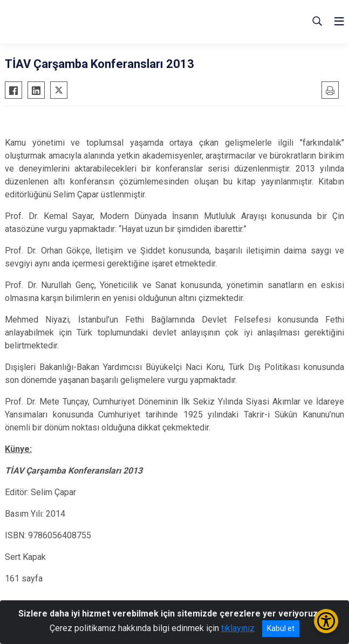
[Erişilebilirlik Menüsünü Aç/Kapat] (326, 621)
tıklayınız (238, 628)
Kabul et (281, 628)
